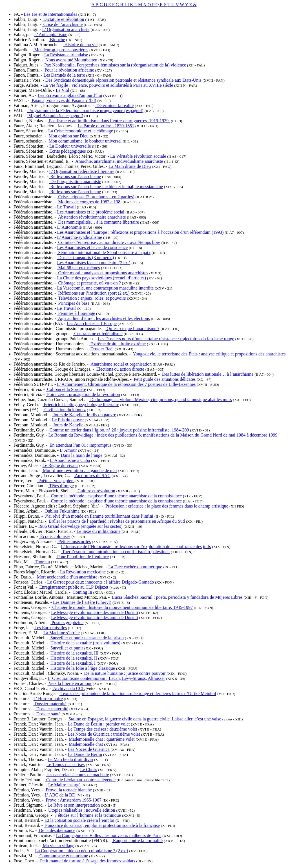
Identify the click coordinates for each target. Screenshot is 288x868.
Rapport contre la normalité (137, 841)
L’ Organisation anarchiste (66, 29)
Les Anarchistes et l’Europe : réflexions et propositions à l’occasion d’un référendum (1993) (140, 232)
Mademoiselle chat (85, 744)
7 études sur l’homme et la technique (87, 815)
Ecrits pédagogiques (67, 151)
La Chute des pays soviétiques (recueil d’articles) (102, 278)
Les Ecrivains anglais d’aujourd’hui (70, 95)
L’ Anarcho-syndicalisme (80, 237)
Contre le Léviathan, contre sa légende (80, 780)
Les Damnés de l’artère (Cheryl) (82, 602)
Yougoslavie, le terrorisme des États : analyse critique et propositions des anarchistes (209, 354)
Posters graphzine (67, 623)
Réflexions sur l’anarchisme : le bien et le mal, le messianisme (106, 187)
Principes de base (73, 303)
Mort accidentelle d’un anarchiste (67, 577)
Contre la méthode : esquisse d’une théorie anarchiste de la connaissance (116, 496)
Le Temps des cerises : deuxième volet (102, 729)
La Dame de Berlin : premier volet (99, 724)
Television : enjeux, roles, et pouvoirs (92, 298)
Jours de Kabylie (68, 425)
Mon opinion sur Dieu (68, 136)
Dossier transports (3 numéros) (86, 258)
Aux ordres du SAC (92, 476)
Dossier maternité (50, 704)
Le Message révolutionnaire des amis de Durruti (94, 612)
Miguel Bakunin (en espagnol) (55, 116)
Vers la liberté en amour (70, 683)
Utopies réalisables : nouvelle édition (81, 810)
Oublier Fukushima (61, 511)
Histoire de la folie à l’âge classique (82, 668)
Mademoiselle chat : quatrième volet (101, 739)
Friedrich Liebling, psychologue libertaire (81, 405)
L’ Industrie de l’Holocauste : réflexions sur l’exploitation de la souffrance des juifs (136, 547)
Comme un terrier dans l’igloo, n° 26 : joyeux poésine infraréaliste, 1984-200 (119, 430)
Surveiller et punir (66, 648)
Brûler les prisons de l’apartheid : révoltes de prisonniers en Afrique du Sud (116, 521)
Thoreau (42, 562)
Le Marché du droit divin (70, 759)
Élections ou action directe (120, 369)
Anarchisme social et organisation (121, 364)
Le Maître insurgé (64, 785)
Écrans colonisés (55, 536)
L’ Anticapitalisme (51, 35)
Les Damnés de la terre (64, 75)
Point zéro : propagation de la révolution (83, 394)
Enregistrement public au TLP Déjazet (73, 587)
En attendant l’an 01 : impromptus (80, 445)
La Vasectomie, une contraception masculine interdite (106, 288)
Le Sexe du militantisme (99, 531)
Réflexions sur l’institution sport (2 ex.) (93, 293)
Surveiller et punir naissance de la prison (87, 638)
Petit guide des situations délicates (164, 379)
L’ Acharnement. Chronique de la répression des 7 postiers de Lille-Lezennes (126, 384)
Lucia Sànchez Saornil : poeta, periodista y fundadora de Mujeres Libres (177, 597)
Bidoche (57, 40)
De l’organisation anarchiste (75, 182)
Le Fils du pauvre (68, 420)
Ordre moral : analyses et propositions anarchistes (103, 273)
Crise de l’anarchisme (63, 24)
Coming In (82, 592)
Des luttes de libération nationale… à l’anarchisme (207, 374)
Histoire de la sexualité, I (72, 663)
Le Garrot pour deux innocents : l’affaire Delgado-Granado (101, 582)
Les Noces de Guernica (89, 749)
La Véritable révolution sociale (138, 156)
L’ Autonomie (70, 227)
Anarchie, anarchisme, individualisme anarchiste (119, 161)
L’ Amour (68, 450)
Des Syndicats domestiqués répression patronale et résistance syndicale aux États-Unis (123, 80)
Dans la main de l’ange (81, 455)
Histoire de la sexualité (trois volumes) (85, 643)
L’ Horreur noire (48, 699)
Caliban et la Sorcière (66, 389)
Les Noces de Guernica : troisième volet (104, 734)
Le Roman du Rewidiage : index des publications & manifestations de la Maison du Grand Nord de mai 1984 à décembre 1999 (163, 435)
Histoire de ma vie (80, 45)
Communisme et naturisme (63, 856)
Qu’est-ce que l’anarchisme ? (133, 329)
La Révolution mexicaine (83, 572)
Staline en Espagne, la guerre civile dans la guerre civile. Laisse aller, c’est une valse (144, 719)
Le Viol (63, 90)
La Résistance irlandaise (66, 55)
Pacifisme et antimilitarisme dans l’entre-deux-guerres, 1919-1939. (109, 121)
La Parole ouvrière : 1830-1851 (106, 126)
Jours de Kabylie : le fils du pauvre (84, 415)
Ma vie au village (58, 846)
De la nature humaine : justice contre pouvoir (124, 673)
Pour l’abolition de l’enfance (83, 557)
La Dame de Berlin (85, 754)
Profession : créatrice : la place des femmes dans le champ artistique (166, 506)
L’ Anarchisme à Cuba (70, 460)
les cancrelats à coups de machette (78, 775)
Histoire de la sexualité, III (74, 653)
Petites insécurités (74, 541)
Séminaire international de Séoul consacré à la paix (104, 252)
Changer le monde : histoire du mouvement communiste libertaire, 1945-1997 (122, 607)
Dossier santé (48, 714)
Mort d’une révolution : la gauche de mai (79, 470)
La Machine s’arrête (62, 633)
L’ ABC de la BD (60, 795)
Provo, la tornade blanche (68, 790)
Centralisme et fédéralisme (98, 334)
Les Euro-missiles (51, 628)
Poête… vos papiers (56, 481)
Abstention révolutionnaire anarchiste (92, 217)
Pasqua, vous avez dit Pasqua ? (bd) (64, 100)
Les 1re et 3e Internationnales (51, 14)
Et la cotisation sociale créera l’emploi (79, 820)
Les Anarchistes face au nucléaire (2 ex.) (94, 263)
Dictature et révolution (63, 19)
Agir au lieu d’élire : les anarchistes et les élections (104, 318)
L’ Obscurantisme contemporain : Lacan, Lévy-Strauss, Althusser (106, 678)
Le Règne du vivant (60, 465)
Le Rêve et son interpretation (74, 805)
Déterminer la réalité (114, 105)
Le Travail (67, 207)
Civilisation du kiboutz (64, 410)
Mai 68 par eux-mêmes (79, 268)
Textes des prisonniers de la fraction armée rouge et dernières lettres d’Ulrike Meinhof (138, 694)
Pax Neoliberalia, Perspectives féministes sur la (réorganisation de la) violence (115, 65)
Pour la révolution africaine (69, 70)
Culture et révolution (96, 491)
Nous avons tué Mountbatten (71, 60)
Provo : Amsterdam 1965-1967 (73, 800)
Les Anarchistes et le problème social (91, 212)
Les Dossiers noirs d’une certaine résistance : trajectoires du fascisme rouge (166, 339)
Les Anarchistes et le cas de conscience (93, 247)
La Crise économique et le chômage (81, 131)
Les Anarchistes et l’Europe (92, 323)
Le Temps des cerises (66, 764)
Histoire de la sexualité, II (73, 658)
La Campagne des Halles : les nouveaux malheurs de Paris (109, 835)
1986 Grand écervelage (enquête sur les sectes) (80, 526)
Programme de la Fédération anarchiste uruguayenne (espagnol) (85, 111)
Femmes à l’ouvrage (76, 313)
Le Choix (88, 770)
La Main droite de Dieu (130, 166)
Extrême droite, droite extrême (118, 344)
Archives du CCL (68, 688)
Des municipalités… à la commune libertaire (98, 222)
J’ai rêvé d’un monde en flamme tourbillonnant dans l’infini (99, 516)
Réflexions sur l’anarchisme (75, 176)
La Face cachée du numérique (135, 567)
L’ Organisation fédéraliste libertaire (82, 171)
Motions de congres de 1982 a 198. (89, 202)
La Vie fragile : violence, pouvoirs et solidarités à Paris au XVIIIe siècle (108, 85)
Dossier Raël (101, 349)
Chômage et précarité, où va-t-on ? (89, 283)
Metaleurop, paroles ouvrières (61, 50)
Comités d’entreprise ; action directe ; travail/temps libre (109, 242)
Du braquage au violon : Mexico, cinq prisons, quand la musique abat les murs (160, 399)
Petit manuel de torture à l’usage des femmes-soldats (87, 861)
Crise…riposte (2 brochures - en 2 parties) (96, 197)
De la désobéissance (57, 830)
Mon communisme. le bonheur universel (84, 141)
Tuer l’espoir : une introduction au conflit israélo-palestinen (115, 552)
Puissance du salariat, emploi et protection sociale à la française (102, 825)
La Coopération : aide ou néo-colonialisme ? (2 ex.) (81, 851)
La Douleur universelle (70, 146)
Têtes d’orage (61, 486)
